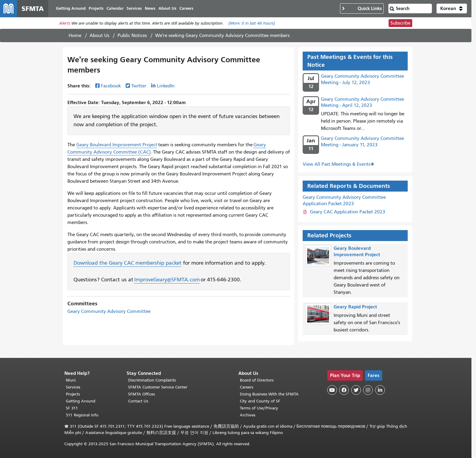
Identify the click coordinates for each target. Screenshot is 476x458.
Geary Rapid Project (355, 307)
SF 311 (72, 408)
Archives (248, 415)
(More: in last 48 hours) (252, 23)
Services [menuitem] (134, 8)
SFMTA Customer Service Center (158, 387)
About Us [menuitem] (167, 8)
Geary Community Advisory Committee (109, 311)
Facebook (111, 86)
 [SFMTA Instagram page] (368, 390)
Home (75, 36)
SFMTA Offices (141, 394)
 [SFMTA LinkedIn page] (380, 390)
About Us (99, 36)
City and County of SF (260, 401)
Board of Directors (257, 380)
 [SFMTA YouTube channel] (332, 390)
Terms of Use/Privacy (259, 408)
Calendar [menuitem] (115, 8)
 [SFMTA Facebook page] (344, 390)
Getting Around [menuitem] (71, 8)
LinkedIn (166, 86)
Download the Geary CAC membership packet (127, 263)
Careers (246, 387)
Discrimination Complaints (152, 380)
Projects (73, 394)
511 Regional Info (82, 415)
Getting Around (81, 401)
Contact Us (138, 401)
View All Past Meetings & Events (337, 164)
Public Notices (132, 36)
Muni (71, 380)
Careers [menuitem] (186, 8)
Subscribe (400, 23)
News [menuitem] (150, 8)
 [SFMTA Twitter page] (356, 390)
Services (73, 387)
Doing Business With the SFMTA (269, 394)
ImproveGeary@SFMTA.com (167, 280)
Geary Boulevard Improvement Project (117, 145)
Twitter (139, 86)
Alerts (65, 23)
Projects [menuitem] (96, 8)
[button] (452, 8)
